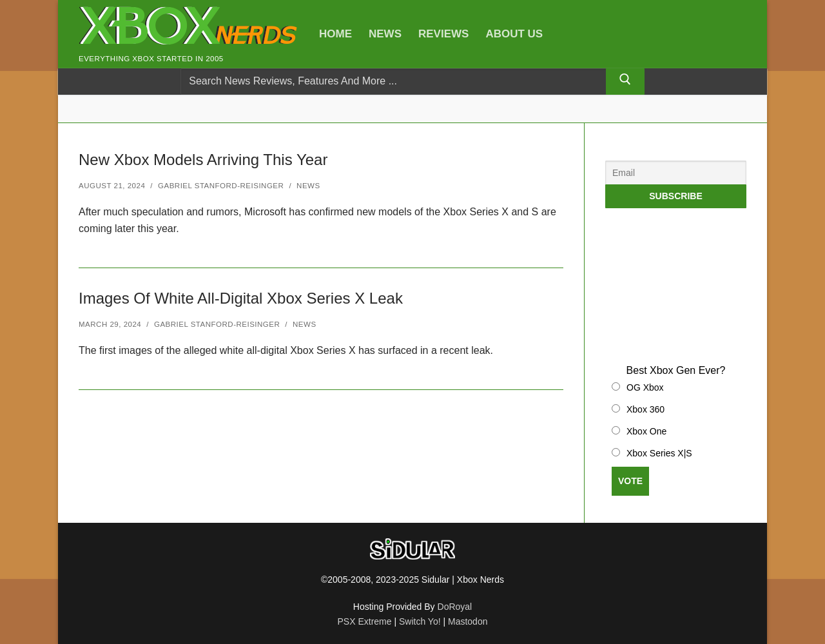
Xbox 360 (645, 409)
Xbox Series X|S (659, 453)
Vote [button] (630, 481)
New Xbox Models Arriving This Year (203, 160)
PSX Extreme (365, 621)
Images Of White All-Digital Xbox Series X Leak (241, 298)
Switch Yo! (420, 621)
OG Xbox (645, 387)
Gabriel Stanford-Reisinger (221, 186)
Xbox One (646, 431)
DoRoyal (455, 607)
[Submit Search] (625, 82)
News (308, 186)
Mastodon (468, 621)
